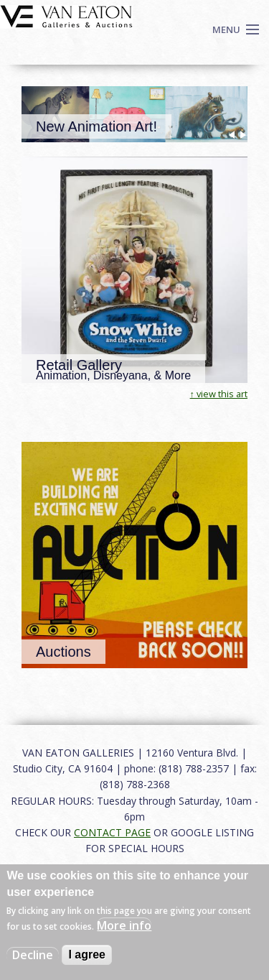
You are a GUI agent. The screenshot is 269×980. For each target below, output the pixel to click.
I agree (87, 954)
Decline (33, 955)
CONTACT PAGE (112, 832)
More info (124, 925)
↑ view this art (219, 394)
